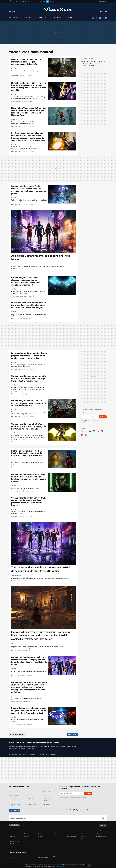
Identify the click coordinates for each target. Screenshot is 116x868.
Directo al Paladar (57, 834)
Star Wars (85, 64)
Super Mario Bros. (95, 64)
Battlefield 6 (47, 804)
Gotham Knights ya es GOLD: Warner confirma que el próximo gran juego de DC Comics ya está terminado (29, 426)
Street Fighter (92, 66)
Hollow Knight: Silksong (52, 754)
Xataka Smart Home (15, 841)
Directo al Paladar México (57, 856)
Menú (14, 11)
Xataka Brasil (13, 858)
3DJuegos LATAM (28, 855)
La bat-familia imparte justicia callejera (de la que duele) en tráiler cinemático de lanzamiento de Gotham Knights (29, 305)
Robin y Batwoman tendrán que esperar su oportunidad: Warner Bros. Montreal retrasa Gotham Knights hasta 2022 (29, 711)
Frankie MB (18, 319)
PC (36, 18)
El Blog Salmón (99, 834)
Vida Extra (58, 9)
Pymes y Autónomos (101, 836)
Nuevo (102, 11)
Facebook (86, 431)
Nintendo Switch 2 (15, 795)
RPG (12, 644)
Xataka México (13, 855)
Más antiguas (73, 734)
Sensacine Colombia (43, 858)
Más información (60, 866)
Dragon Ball (32, 754)
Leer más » (35, 99)
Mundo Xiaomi (13, 844)
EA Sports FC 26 (31, 804)
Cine (20, 754)
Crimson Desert (85, 62)
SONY (41, 18)
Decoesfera (84, 836)
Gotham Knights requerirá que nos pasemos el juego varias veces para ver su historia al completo (29, 403)
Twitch (102, 431)
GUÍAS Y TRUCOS (27, 18)
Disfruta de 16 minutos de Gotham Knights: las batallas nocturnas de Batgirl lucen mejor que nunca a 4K (27, 453)
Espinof (40, 836)
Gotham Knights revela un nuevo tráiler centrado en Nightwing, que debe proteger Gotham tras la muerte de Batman (29, 502)
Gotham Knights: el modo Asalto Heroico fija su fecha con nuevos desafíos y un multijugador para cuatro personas (29, 190)
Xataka (11, 834)
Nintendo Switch (48, 792)
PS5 (44, 795)
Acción (13, 68)
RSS (98, 431)
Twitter (103, 18)
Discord (93, 18)
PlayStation (96, 68)
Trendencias (84, 834)
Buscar (103, 818)
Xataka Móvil (13, 836)
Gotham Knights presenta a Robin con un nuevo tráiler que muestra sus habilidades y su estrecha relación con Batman (28, 478)
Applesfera (12, 839)
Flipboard (106, 18)
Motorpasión (70, 834)
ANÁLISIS (17, 18)
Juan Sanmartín (20, 101)
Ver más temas (15, 811)
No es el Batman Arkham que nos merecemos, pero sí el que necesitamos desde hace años (26, 62)
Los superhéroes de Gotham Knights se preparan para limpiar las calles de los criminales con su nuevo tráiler (29, 356)
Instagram (96, 18)
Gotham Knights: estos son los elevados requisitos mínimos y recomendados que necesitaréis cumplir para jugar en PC (26, 281)
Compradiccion (85, 839)
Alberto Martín (20, 76)
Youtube (100, 18)
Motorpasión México (72, 855)
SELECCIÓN (57, 18)
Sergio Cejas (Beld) (21, 127)
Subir (102, 825)
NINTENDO (48, 18)
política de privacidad (81, 797)
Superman (100, 66)
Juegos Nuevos (16, 576)
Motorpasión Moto (71, 836)
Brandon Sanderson (86, 68)
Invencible (84, 66)
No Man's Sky (40, 754)
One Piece (93, 62)
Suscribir (103, 417)
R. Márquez (18, 271)
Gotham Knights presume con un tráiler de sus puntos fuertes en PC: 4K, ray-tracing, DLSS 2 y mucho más (29, 378)
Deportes (14, 119)
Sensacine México (43, 855)
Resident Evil (102, 62)
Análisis (14, 264)
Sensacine (41, 834)
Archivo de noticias (18, 734)
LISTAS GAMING (68, 18)
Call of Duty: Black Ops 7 (15, 805)
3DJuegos (27, 834)
